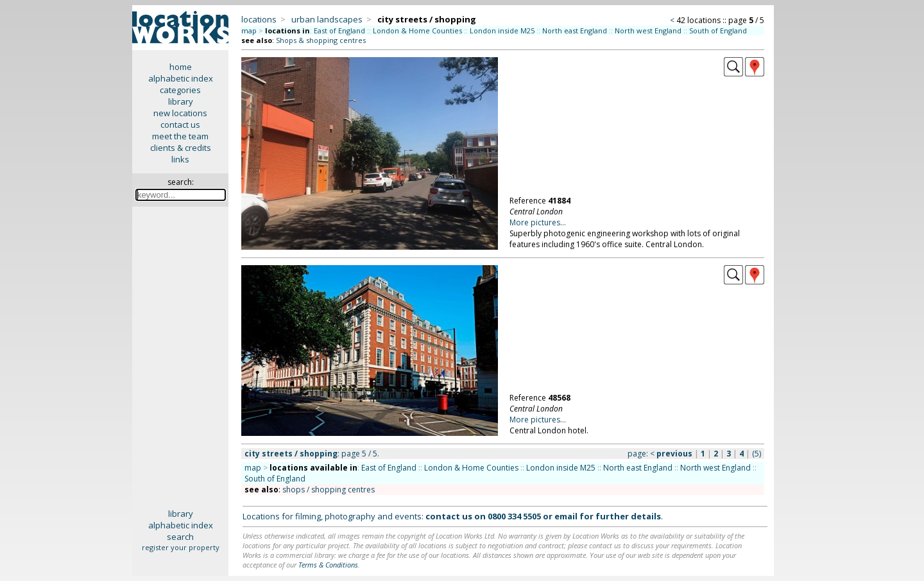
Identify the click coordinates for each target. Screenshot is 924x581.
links (180, 159)
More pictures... (538, 222)
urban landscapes (327, 19)
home (181, 67)
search (180, 537)
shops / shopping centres (329, 490)
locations (259, 19)
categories (180, 90)
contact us (180, 125)
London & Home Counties (417, 30)
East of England (339, 30)
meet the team (180, 136)
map (249, 30)
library (181, 101)
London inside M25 (502, 30)
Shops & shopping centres (321, 40)
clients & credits (181, 148)
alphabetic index (181, 78)
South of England (718, 30)
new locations (180, 113)
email (566, 516)
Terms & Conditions (328, 565)
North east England (575, 30)
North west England (648, 30)
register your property (181, 547)
